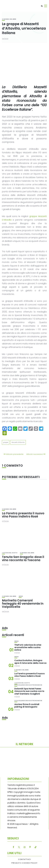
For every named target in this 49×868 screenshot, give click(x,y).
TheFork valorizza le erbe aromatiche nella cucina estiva (28, 647)
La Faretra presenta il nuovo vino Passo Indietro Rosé (23, 515)
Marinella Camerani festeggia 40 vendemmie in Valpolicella (23, 604)
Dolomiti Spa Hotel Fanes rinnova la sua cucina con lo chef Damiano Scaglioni (29, 691)
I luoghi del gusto (10, 553)
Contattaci (24, 859)
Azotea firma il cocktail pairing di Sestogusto (27, 706)
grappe (6, 442)
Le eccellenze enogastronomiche (28, 685)
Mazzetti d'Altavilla (18, 442)
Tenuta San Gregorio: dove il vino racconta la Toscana (23, 559)
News (21, 596)
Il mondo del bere (9, 19)
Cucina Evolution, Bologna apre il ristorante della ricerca (30, 662)
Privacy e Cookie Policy (24, 863)
